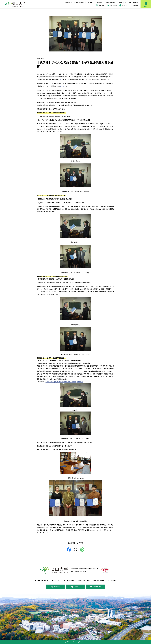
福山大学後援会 (69, 581)
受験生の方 (69, 2)
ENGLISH (135, 5)
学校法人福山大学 (84, 581)
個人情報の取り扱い (41, 581)
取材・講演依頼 (133, 2)
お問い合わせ (113, 5)
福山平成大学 (112, 581)
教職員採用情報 (99, 581)
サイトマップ (56, 581)
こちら (61, 79)
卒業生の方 (91, 2)
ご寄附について (122, 2)
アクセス (124, 5)
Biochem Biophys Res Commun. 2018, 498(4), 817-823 (64, 382)
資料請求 (102, 5)
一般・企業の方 (111, 2)
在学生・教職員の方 (80, 2)
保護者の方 (100, 2)
